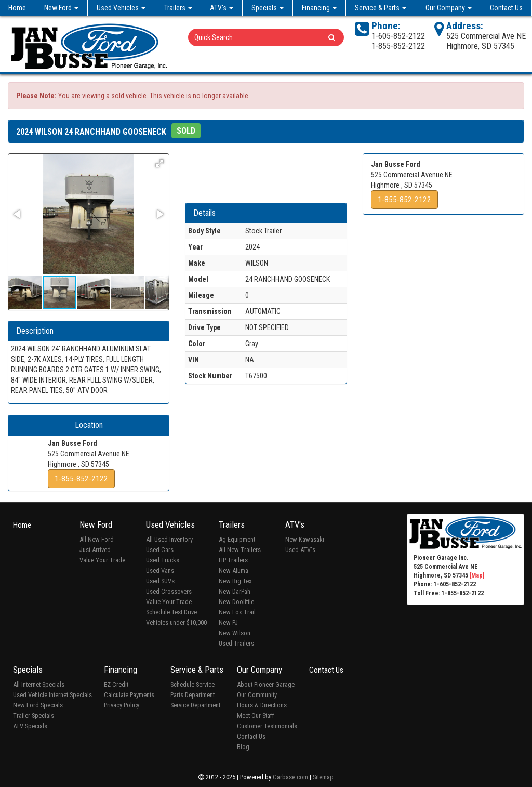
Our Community (257, 695)
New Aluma (234, 570)
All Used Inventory (169, 539)
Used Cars (160, 550)
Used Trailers (236, 643)
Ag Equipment (237, 539)
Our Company (449, 8)
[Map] (477, 575)
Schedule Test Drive (171, 612)
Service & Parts (381, 8)
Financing (319, 8)
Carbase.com (290, 777)
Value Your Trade (102, 560)
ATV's (222, 8)
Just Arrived (95, 550)
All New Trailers (240, 550)
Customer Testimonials (267, 726)
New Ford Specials (38, 705)
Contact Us (506, 8)
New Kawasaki (305, 539)
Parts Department (192, 695)
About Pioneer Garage (266, 684)
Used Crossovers (169, 591)
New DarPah (235, 591)
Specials (268, 8)
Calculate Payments (129, 695)
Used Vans (160, 570)
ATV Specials (30, 726)
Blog (243, 747)
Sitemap (323, 777)
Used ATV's (300, 550)
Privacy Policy (122, 705)
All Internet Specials (39, 684)
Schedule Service (192, 684)
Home (17, 8)
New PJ (228, 622)
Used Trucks (163, 560)
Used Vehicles (121, 8)
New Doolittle (236, 602)
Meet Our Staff (256, 716)
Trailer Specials (34, 716)
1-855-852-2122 (81, 479)
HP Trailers (233, 560)
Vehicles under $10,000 (176, 622)
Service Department (195, 705)
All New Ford (97, 539)
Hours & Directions (262, 705)
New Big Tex (235, 581)
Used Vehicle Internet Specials (52, 695)
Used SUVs (160, 581)
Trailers (178, 8)
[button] (159, 163)
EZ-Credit (116, 684)
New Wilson (235, 633)
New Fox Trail (237, 612)
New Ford (61, 8)
